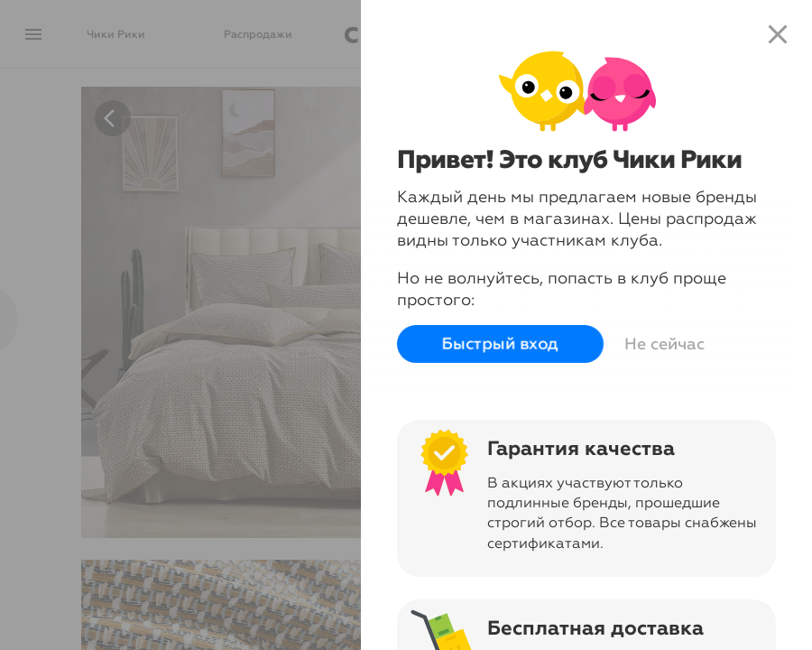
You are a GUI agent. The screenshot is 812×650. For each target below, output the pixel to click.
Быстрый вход (497, 344)
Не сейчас (661, 344)
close (778, 34)
